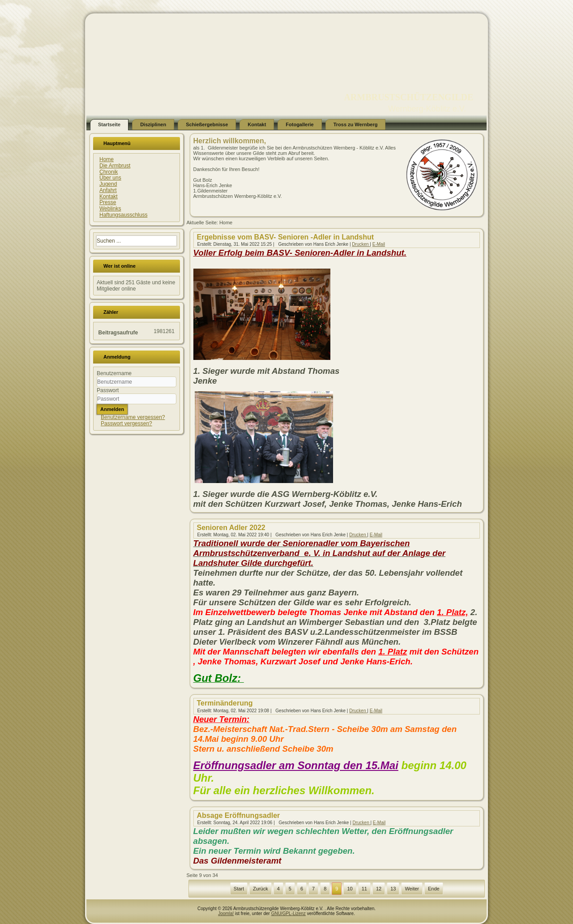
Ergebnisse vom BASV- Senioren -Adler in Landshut (286, 237)
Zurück (261, 889)
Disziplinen (153, 124)
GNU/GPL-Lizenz (289, 913)
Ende (434, 889)
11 (364, 889)
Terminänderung (225, 703)
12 (379, 889)
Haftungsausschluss (123, 215)
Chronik (109, 172)
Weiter (412, 889)
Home (107, 159)
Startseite (109, 124)
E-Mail (379, 244)
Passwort (108, 390)
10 (350, 889)
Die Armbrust (115, 166)
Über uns (110, 178)
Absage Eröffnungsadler (239, 815)
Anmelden (112, 409)
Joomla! (226, 913)
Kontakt (257, 124)
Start (239, 889)
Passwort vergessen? (126, 423)
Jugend (108, 184)
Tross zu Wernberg (356, 124)
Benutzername (114, 373)
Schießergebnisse (207, 124)
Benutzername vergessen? (133, 417)
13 (393, 889)
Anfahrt (108, 190)
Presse (108, 202)
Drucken (361, 244)
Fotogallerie (299, 124)
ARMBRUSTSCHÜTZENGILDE (408, 97)
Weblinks (110, 209)
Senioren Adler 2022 (231, 528)
